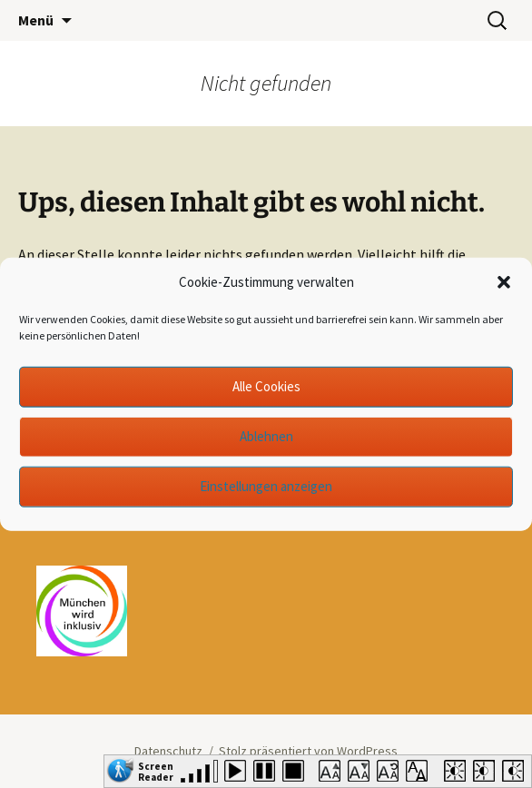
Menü (36, 20)
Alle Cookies (266, 386)
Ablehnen (266, 436)
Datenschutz (168, 751)
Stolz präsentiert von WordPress (308, 751)
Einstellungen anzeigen (266, 486)
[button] (504, 282)
